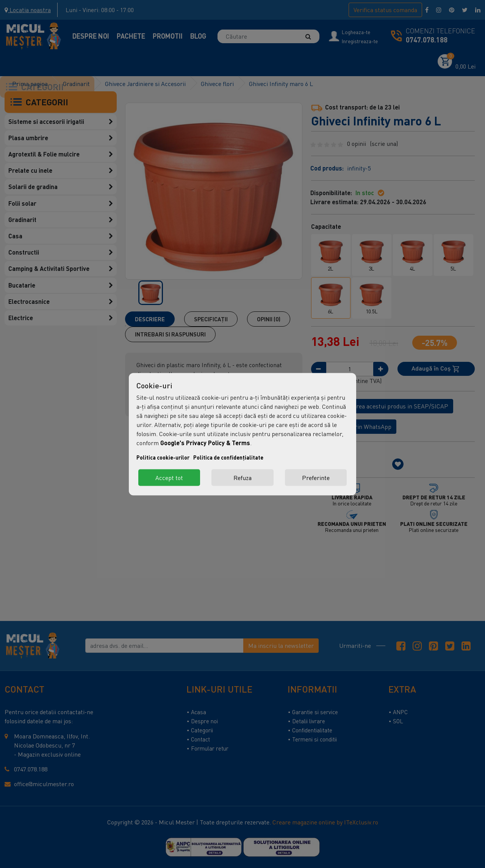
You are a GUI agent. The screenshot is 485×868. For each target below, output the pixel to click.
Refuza (242, 477)
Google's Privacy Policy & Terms (205, 442)
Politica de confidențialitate (228, 457)
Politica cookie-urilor (163, 457)
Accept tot (169, 477)
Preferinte (316, 477)
